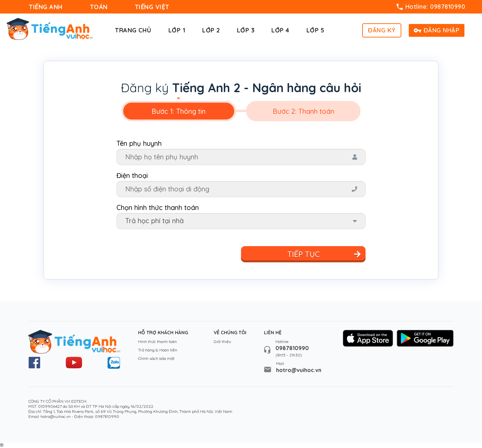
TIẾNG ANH (46, 7)
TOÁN (99, 7)
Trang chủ (133, 30)
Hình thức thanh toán (157, 341)
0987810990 (292, 348)
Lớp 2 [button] (211, 30)
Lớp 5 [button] (315, 30)
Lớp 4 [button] (280, 30)
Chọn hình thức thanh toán (158, 207)
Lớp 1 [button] (177, 30)
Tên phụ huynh (139, 143)
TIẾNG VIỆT (152, 7)
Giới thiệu (222, 341)
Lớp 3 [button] (246, 30)
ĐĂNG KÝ (382, 30)
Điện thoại (132, 175)
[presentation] (179, 111)
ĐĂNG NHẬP (437, 30)
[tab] (179, 111)
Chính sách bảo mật (156, 358)
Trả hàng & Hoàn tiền (158, 350)
